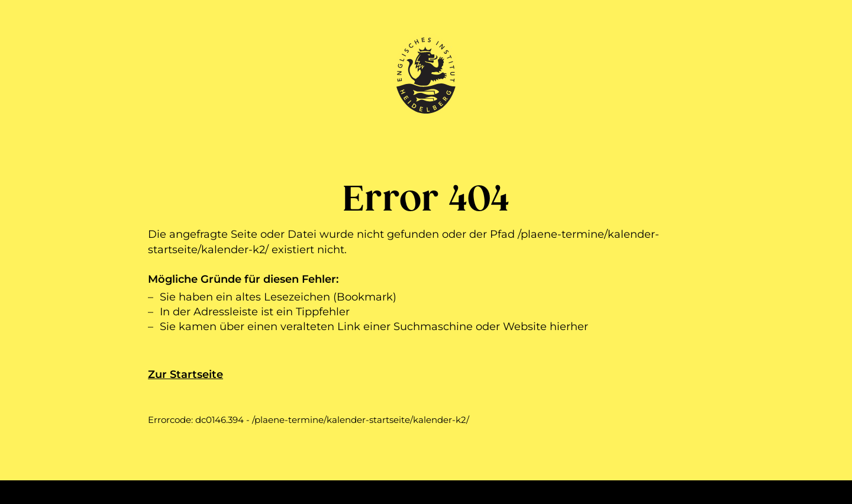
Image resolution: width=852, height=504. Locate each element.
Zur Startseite (185, 374)
